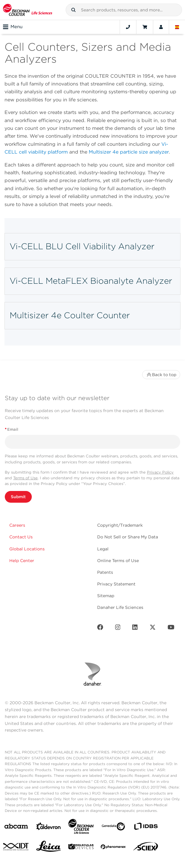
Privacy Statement (116, 584)
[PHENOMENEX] (113, 848)
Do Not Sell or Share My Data (128, 537)
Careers (17, 525)
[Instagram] (118, 629)
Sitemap (106, 596)
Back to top (161, 375)
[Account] (161, 27)
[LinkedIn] (135, 629)
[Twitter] (153, 629)
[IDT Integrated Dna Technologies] (16, 848)
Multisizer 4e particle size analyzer (129, 152)
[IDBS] (146, 828)
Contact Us (21, 537)
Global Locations (27, 549)
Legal (103, 549)
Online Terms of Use (118, 561)
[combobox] (124, 10)
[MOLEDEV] (81, 848)
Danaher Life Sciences (120, 607)
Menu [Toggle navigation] (13, 27)
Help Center (22, 561)
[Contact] (128, 27)
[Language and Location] (177, 27)
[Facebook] (100, 629)
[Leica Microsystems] (49, 848)
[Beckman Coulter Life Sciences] (81, 828)
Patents (105, 572)
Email (12, 429)
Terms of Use (25, 478)
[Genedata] (113, 828)
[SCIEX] (146, 848)
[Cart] (145, 27)
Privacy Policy (160, 472)
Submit (18, 497)
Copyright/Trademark (120, 525)
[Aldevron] (49, 828)
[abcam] (16, 827)
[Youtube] (171, 629)
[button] (73, 10)
